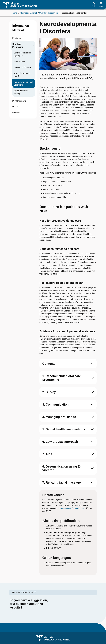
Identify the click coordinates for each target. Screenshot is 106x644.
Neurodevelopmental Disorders (23, 83)
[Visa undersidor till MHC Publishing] (33, 101)
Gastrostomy (19, 62)
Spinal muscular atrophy (21, 92)
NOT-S (15, 107)
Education (17, 113)
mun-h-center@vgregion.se (72, 508)
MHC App (16, 38)
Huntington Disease (22, 67)
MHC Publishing (19, 101)
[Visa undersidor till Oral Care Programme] (33, 46)
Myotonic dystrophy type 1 (22, 75)
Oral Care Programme (18, 46)
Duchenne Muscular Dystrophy (22, 54)
